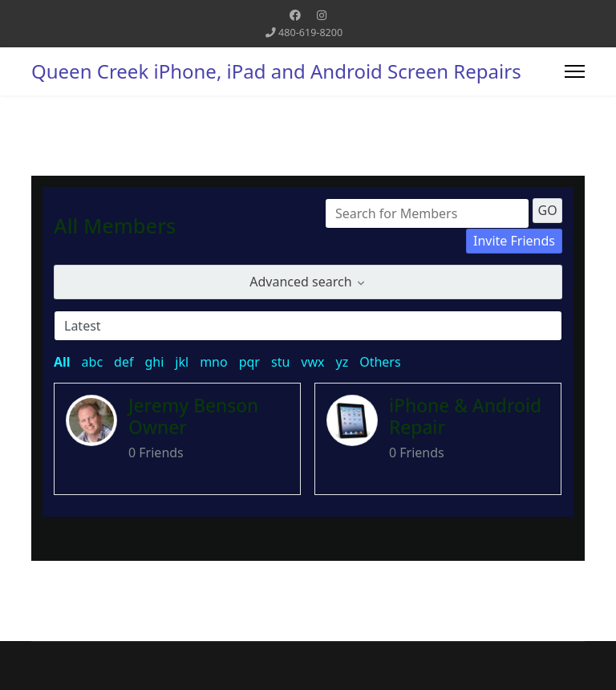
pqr (249, 362)
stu (280, 362)
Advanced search (308, 282)
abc (93, 362)
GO (548, 210)
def (124, 362)
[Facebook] (295, 15)
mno (214, 362)
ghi (154, 362)
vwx (312, 362)
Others (380, 362)
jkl (182, 362)
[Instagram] (322, 15)
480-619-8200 (310, 32)
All (62, 362)
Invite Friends (514, 241)
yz (342, 362)
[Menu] (575, 71)
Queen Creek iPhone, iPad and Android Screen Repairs (276, 71)
